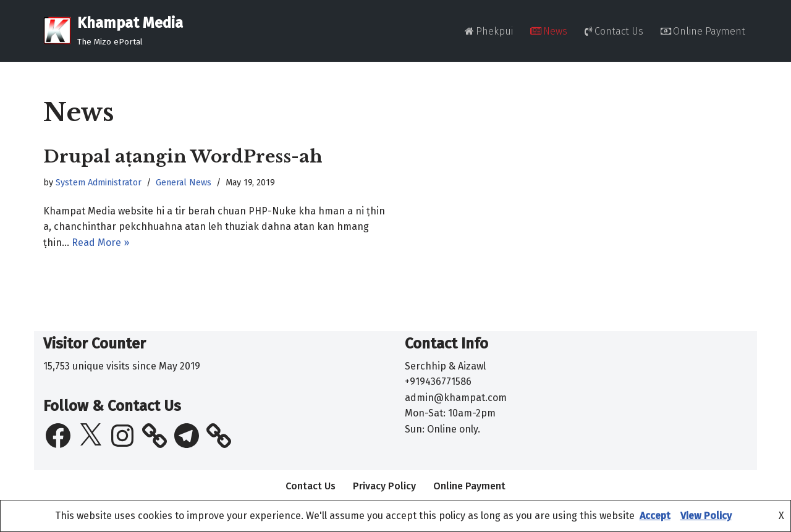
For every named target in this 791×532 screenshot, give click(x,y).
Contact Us (614, 31)
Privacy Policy (384, 486)
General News (184, 183)
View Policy (706, 516)
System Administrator (99, 183)
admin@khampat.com (456, 398)
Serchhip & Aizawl (445, 366)
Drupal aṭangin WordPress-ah (183, 157)
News (549, 31)
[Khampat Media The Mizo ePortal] (113, 31)
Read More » (100, 243)
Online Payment (703, 31)
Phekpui (489, 31)
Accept (655, 516)
